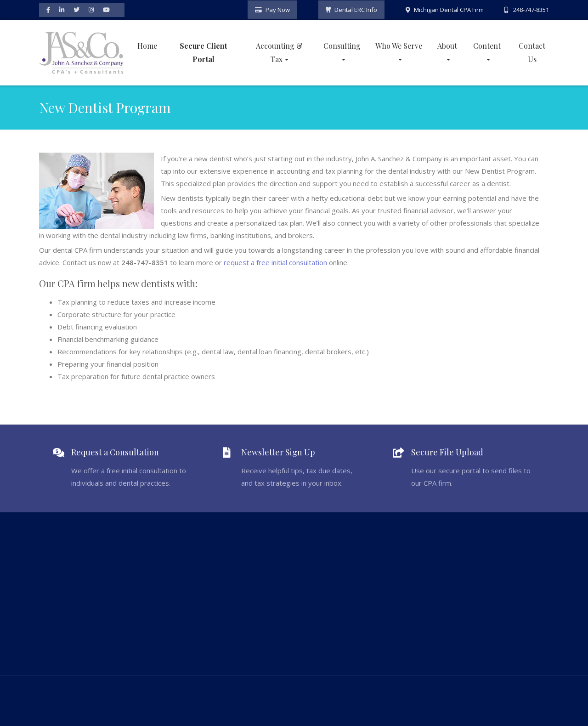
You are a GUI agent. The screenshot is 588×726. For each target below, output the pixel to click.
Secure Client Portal (203, 51)
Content (487, 45)
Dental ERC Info (356, 9)
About (447, 45)
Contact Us (532, 51)
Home (147, 45)
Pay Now (278, 9)
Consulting (342, 45)
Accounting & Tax (279, 51)
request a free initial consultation (275, 261)
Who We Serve (399, 45)
